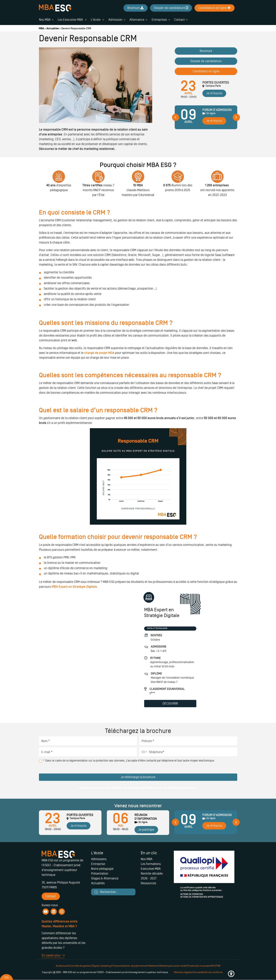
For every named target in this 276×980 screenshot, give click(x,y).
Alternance (137, 20)
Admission (115, 20)
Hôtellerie (153, 966)
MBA (41, 28)
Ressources (148, 883)
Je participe (146, 830)
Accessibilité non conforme (208, 972)
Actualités (53, 28)
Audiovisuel (62, 966)
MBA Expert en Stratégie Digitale (74, 587)
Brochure (206, 51)
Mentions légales (183, 972)
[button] (231, 974)
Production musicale (199, 966)
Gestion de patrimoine (134, 966)
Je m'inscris (214, 93)
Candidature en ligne (215, 8)
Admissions (99, 859)
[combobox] (143, 752)
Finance (117, 966)
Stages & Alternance (105, 878)
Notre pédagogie (102, 869)
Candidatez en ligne (206, 71)
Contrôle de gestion (80, 966)
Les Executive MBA (72, 20)
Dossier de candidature (206, 61)
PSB (218, 966)
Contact (179, 20)
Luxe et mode (179, 966)
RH (213, 966)
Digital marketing (102, 966)
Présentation (100, 874)
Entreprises (159, 20)
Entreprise (98, 864)
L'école (97, 20)
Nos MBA (45, 20)
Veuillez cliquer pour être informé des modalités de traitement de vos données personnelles (138, 788)
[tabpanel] (206, 119)
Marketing (165, 966)
